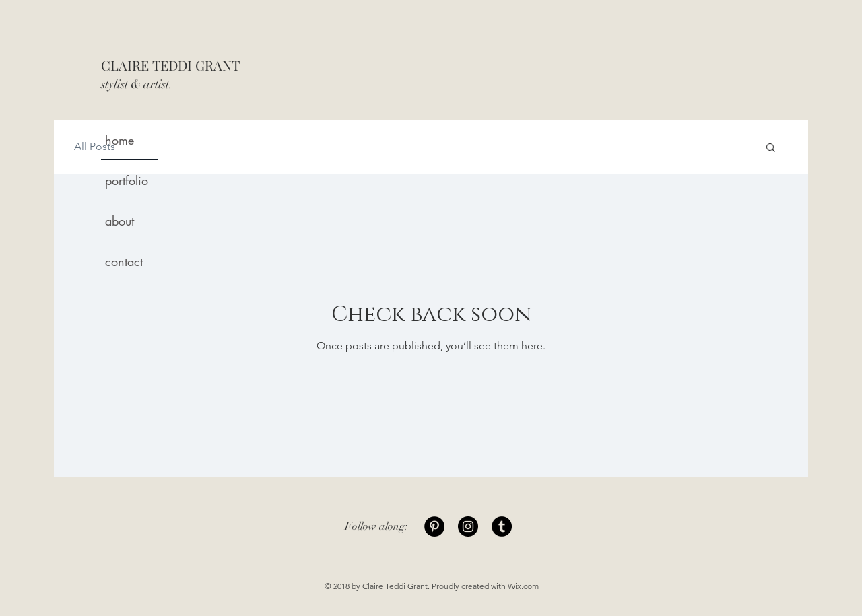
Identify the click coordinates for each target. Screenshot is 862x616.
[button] (771, 148)
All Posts (95, 146)
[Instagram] (468, 526)
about (120, 221)
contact (124, 261)
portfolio (127, 180)
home (120, 140)
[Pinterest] (434, 526)
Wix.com (523, 586)
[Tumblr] (502, 526)
